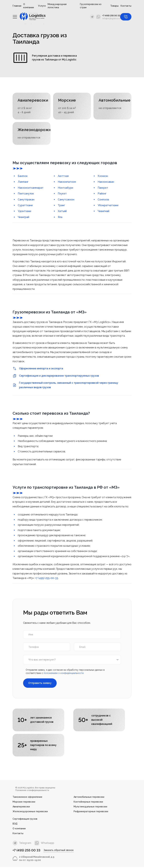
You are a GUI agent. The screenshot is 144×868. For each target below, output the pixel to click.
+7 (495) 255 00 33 (111, 16)
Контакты (126, 6)
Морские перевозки (24, 803)
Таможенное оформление (27, 798)
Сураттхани (25, 206)
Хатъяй (62, 212)
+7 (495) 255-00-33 (46, 579)
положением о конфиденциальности (64, 674)
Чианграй (23, 218)
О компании (29, 6)
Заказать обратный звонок (59, 851)
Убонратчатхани (108, 206)
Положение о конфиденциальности (32, 791)
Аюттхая (63, 176)
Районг (102, 194)
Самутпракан (26, 200)
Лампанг (23, 182)
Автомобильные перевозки (89, 798)
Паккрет (103, 188)
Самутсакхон (66, 200)
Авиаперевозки (21, 808)
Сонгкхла (103, 200)
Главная (17, 6)
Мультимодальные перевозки (90, 808)
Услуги (42, 6)
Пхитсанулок (26, 194)
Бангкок (23, 176)
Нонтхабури (65, 188)
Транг (61, 206)
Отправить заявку (40, 684)
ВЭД (15, 825)
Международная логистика (57, 6)
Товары (114, 6)
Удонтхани (24, 212)
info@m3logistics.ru (111, 19)
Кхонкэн (103, 176)
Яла (60, 218)
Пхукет (62, 194)
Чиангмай (103, 212)
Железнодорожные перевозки (30, 813)
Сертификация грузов (25, 820)
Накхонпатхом (67, 182)
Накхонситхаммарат (31, 188)
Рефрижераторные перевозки (91, 813)
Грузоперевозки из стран (91, 6)
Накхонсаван (106, 182)
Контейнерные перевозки (88, 803)
